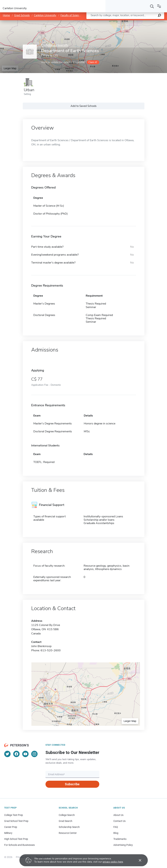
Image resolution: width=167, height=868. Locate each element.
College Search (67, 815)
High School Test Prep (16, 839)
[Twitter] (7, 754)
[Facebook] (16, 754)
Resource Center (68, 833)
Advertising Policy (123, 845)
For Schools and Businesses (19, 845)
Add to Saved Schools (83, 106)
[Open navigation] (159, 6)
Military (8, 833)
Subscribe (72, 784)
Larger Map (10, 68)
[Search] (152, 6)
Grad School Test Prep (16, 821)
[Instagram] (34, 754)
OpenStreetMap (143, 22)
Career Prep (11, 827)
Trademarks (120, 839)
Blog (116, 833)
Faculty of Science (71, 15)
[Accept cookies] (138, 860)
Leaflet (126, 22)
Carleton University (45, 15)
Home (6, 15)
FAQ (116, 827)
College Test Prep (14, 815)
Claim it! (93, 62)
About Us (118, 815)
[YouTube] (25, 754)
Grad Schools (22, 15)
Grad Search (66, 821)
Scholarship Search (69, 827)
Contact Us (119, 821)
